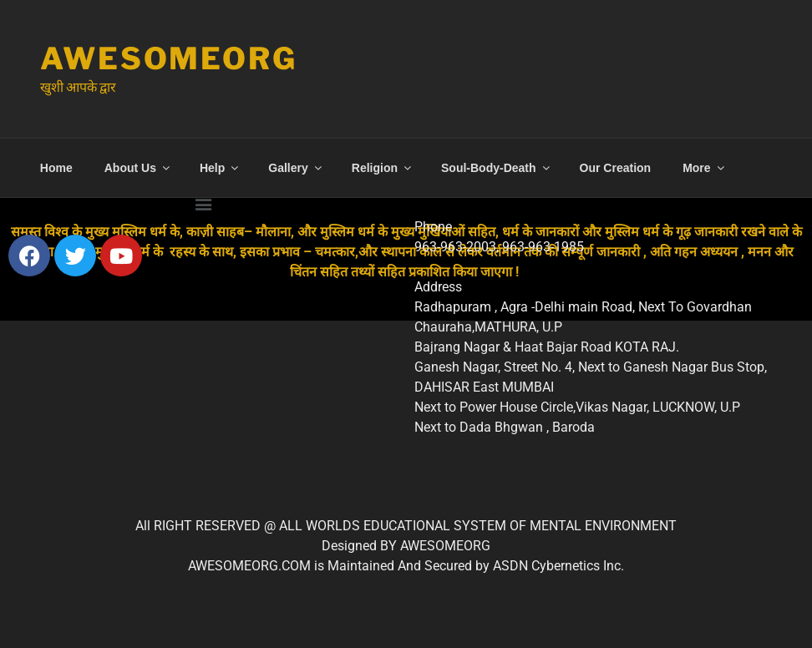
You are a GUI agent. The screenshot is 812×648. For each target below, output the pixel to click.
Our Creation (616, 168)
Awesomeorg (169, 58)
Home (56, 168)
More (704, 168)
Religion (383, 168)
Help (220, 168)
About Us (138, 168)
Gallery (296, 168)
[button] (203, 202)
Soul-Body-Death (497, 168)
